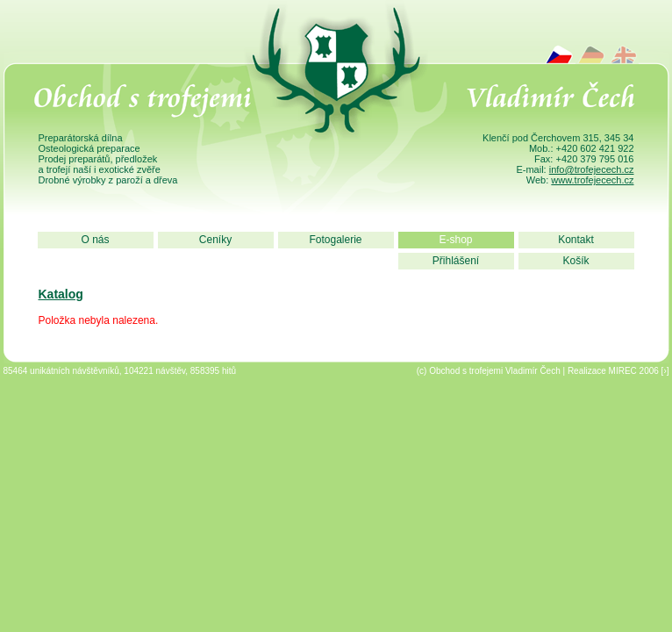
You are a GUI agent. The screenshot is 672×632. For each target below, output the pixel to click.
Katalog (61, 294)
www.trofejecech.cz (592, 180)
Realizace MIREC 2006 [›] (618, 371)
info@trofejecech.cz (592, 169)
